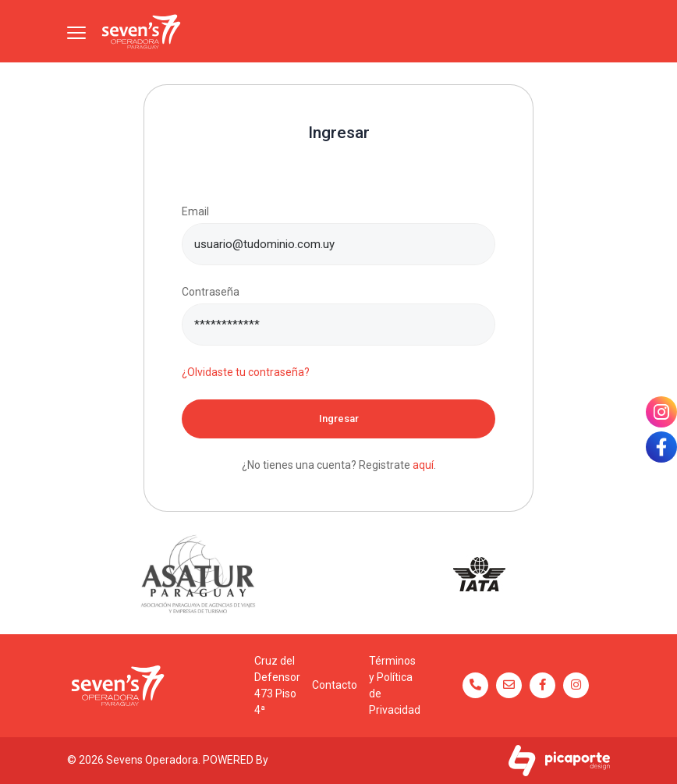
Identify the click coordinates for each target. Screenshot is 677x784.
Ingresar (339, 419)
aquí (423, 465)
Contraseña (211, 292)
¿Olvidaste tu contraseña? (246, 372)
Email (195, 211)
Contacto (335, 685)
